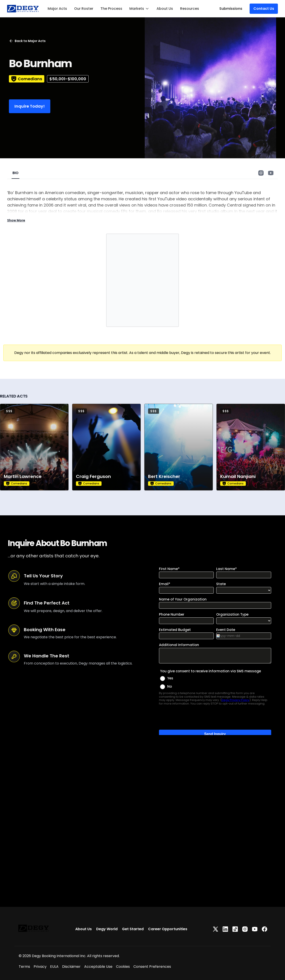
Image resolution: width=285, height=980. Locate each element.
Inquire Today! (30, 106)
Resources (190, 9)
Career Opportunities (168, 929)
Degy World (107, 929)
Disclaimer (71, 967)
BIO (15, 173)
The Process (111, 9)
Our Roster (84, 9)
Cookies (123, 967)
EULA (54, 967)
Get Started (133, 929)
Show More (16, 220)
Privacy (40, 967)
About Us (165, 9)
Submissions (231, 9)
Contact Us (264, 9)
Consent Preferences (152, 967)
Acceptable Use (98, 967)
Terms (24, 967)
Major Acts (57, 9)
